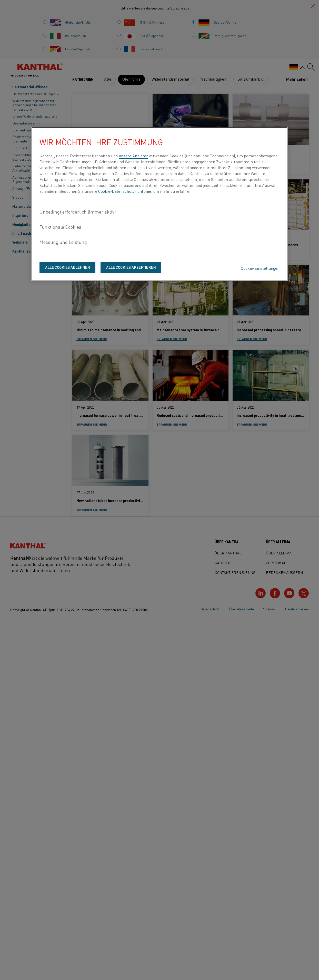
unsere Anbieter (133, 156)
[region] (159, 204)
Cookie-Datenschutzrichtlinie (125, 191)
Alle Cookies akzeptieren (131, 267)
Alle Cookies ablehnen (67, 267)
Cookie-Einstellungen (260, 268)
